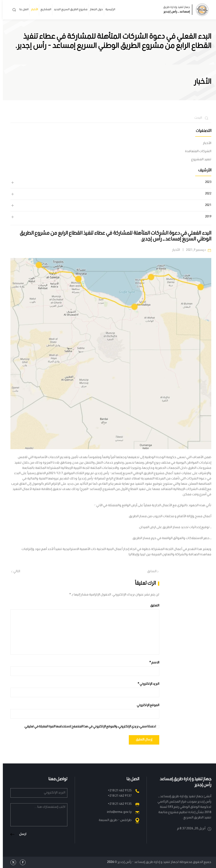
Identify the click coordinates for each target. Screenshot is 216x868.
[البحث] (108, 118)
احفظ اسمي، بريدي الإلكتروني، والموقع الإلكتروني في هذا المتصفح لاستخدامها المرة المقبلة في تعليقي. (89, 727)
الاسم (151, 663)
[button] (11, 10)
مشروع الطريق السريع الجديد (68, 10)
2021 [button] (205, 206)
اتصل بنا (21, 10)
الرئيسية (107, 10)
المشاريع (43, 10)
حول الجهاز (94, 10)
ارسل (20, 834)
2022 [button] (205, 194)
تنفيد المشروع (198, 160)
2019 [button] (205, 217)
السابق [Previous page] (150, 572)
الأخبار (32, 10)
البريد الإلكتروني (145, 684)
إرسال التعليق (141, 740)
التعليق (152, 606)
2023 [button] (205, 183)
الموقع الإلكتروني (145, 705)
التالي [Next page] (13, 572)
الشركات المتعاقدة (195, 151)
